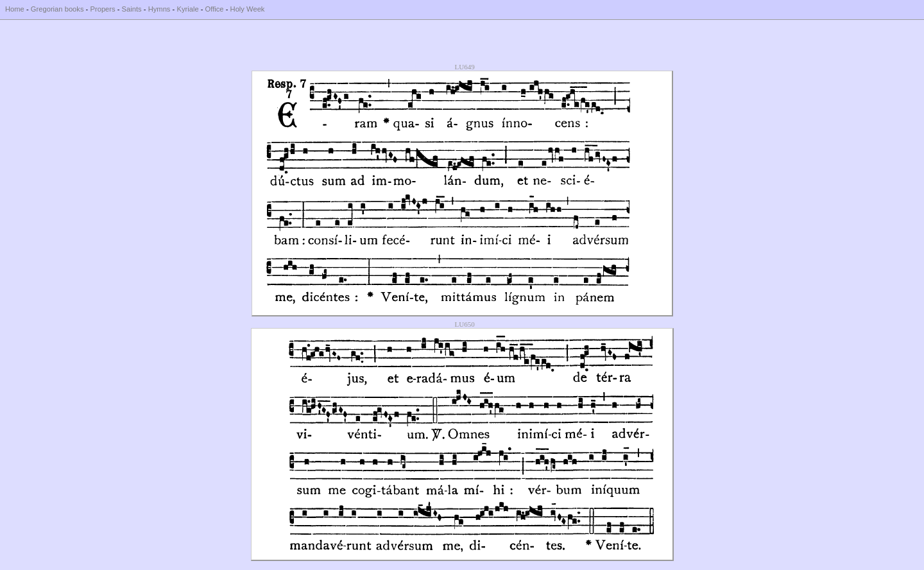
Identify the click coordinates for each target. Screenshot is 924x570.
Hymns (159, 9)
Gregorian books (57, 9)
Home (15, 9)
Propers (102, 9)
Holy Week (248, 9)
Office (215, 9)
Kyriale (187, 9)
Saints (132, 9)
